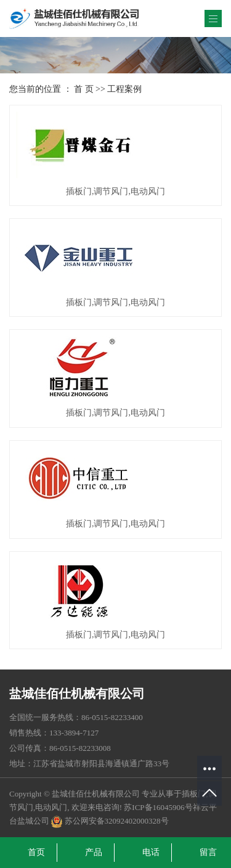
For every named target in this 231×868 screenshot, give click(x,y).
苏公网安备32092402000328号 (110, 821)
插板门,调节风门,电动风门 (115, 191)
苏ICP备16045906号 (158, 807)
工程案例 (124, 89)
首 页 (84, 89)
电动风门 (51, 807)
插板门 (194, 794)
